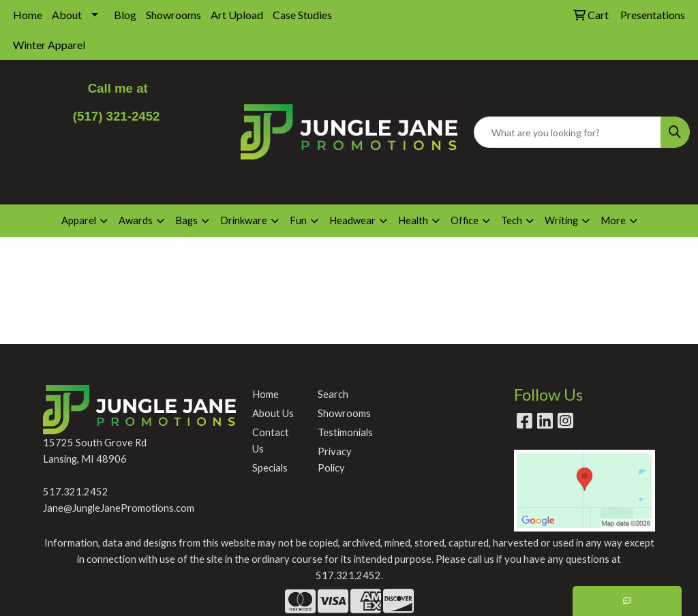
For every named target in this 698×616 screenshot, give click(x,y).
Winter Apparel (49, 45)
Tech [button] (512, 220)
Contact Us (271, 441)
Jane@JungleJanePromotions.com (119, 508)
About (67, 15)
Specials (270, 468)
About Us (273, 413)
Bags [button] (186, 220)
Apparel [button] (79, 220)
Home (28, 15)
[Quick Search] (567, 132)
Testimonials (342, 432)
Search (333, 394)
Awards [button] (136, 220)
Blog (125, 15)
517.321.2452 (76, 492)
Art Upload (237, 15)
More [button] (613, 220)
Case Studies (302, 15)
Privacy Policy (335, 460)
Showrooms (173, 15)
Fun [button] (298, 220)
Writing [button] (561, 220)
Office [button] (465, 220)
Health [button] (413, 220)
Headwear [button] (352, 220)
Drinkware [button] (244, 220)
